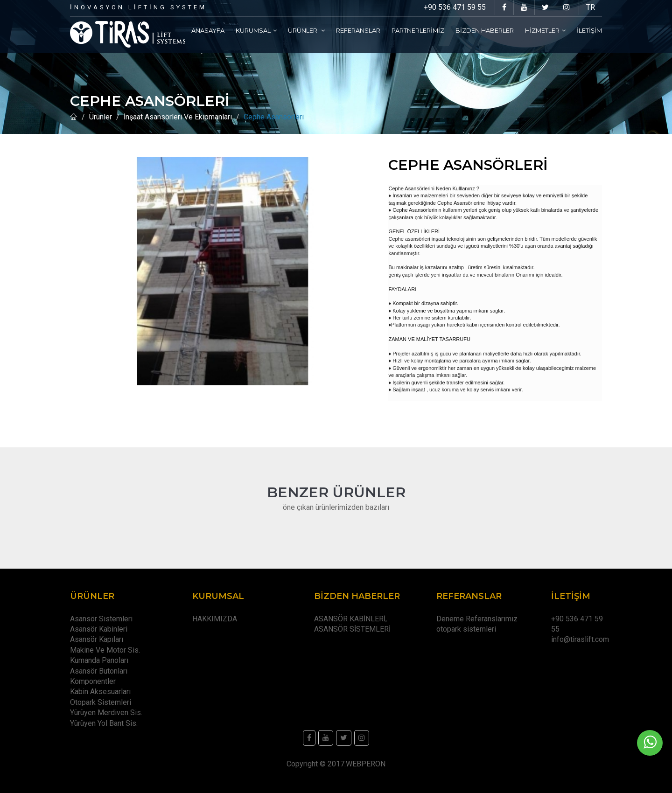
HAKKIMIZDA (215, 619)
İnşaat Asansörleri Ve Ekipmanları (178, 117)
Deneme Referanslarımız (477, 619)
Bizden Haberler (485, 30)
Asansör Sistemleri (101, 619)
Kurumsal (256, 30)
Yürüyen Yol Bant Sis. (104, 723)
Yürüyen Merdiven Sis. (106, 713)
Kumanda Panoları (99, 660)
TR (591, 7)
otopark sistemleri (466, 629)
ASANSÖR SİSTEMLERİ (352, 629)
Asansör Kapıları (97, 639)
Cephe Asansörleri (274, 117)
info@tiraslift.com (580, 639)
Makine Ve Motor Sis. (105, 650)
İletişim (589, 30)
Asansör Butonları (99, 671)
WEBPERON (366, 764)
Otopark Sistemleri (101, 702)
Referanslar (358, 30)
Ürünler (306, 30)
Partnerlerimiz (418, 30)
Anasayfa (208, 30)
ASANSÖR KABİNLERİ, (350, 619)
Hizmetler (545, 30)
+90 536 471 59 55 (455, 7)
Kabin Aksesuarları (100, 692)
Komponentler (93, 681)
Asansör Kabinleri (99, 629)
